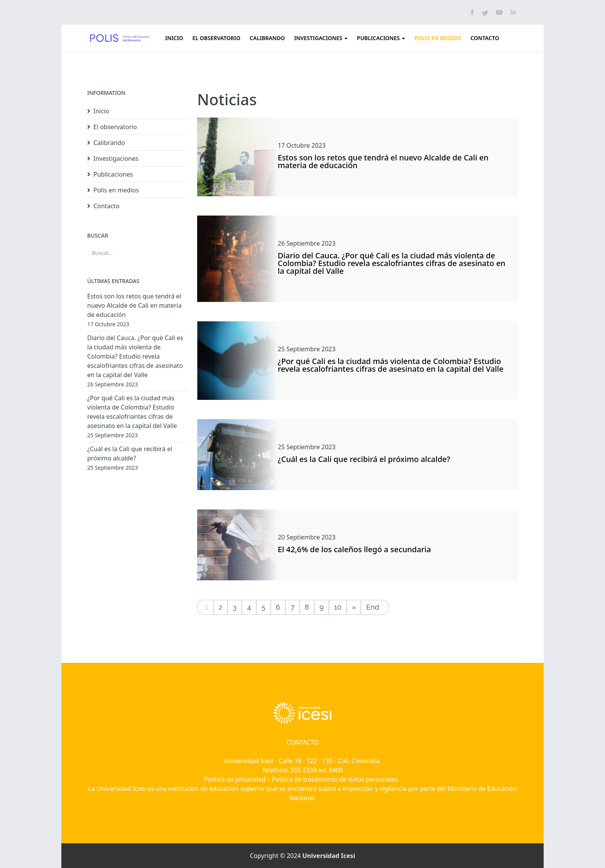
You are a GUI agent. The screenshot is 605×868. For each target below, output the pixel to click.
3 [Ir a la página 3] (235, 607)
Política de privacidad (235, 779)
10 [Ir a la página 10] (338, 607)
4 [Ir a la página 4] (249, 607)
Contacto (485, 38)
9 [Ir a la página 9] (322, 607)
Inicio (174, 38)
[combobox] (138, 253)
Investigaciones (318, 38)
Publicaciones (378, 38)
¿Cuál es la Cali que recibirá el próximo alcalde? (364, 459)
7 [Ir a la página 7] (292, 607)
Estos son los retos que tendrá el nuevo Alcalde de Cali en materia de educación (383, 161)
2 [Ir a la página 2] (221, 607)
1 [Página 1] (207, 607)
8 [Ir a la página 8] (307, 607)
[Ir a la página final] (375, 607)
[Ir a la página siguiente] (354, 607)
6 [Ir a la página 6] (278, 607)
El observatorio (216, 38)
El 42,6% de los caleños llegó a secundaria (354, 549)
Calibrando (267, 38)
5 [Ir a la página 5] (264, 607)
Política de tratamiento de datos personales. (337, 779)
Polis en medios (438, 38)
